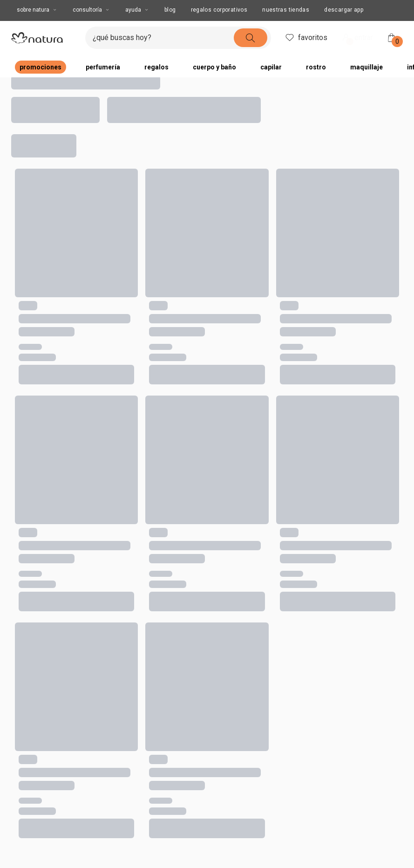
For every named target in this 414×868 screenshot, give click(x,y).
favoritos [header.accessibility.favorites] (306, 38)
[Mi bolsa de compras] (392, 38)
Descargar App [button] (344, 10)
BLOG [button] (170, 10)
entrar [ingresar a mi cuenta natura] (357, 38)
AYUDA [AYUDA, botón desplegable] (137, 10)
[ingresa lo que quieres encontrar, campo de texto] (163, 38)
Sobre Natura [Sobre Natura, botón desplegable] (37, 10)
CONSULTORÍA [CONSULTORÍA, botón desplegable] (92, 10)
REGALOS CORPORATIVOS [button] (219, 10)
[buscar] (251, 38)
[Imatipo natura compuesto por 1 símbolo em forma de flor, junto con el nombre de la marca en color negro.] (44, 38)
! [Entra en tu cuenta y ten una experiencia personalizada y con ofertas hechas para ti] (350, 41)
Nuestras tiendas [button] (286, 10)
